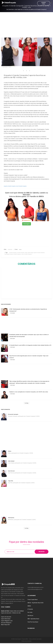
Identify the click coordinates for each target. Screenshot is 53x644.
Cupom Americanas (6, 619)
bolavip (20, 250)
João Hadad (11, 461)
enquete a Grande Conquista (10, 186)
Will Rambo (11, 518)
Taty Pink (10, 481)
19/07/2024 (12, 347)
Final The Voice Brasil (33, 622)
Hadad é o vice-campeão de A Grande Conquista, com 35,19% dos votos (29, 392)
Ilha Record (30, 616)
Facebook (31, 628)
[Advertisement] (27, 23)
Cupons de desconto (6, 617)
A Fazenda (30, 609)
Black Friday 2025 (5, 625)
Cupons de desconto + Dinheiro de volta (11, 613)
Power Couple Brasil (33, 600)
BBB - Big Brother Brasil (33, 619)
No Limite (30, 612)
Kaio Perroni (11, 471)
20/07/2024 (12, 339)
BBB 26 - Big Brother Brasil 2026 (35, 603)
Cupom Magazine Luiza (7, 621)
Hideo (10, 451)
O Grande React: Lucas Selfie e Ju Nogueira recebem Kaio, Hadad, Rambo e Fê (30, 345)
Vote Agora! (27, 224)
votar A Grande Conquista (21, 186)
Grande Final (44, 3)
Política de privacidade (26, 641)
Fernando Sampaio (13, 414)
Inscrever (42, 552)
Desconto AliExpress (6, 623)
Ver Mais (26, 403)
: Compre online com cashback (12, 611)
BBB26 (29, 606)
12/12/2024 (12, 313)
